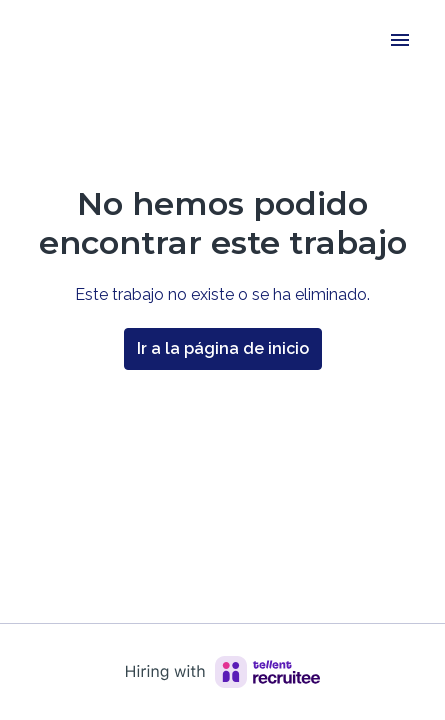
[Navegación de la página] (400, 40)
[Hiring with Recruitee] (223, 672)
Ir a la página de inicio (223, 348)
